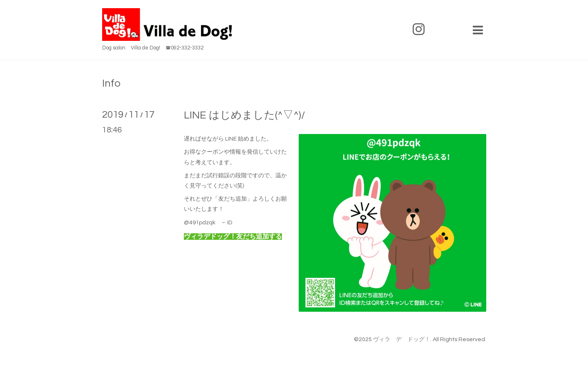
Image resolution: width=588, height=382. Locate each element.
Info (111, 83)
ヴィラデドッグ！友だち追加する (233, 237)
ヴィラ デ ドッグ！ (402, 340)
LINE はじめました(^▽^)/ (245, 115)
